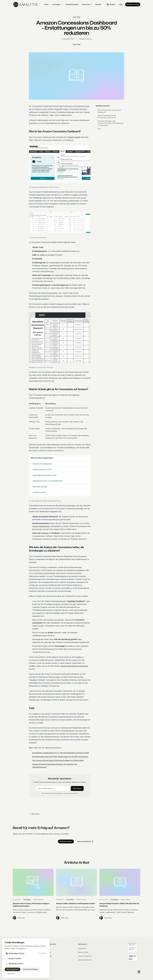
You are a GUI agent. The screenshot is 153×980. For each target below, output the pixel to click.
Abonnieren (77, 788)
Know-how (87, 4)
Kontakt (98, 4)
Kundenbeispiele (72, 4)
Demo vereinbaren (85, 841)
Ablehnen (10, 974)
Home (46, 4)
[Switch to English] (111, 4)
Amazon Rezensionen (41, 526)
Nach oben (34, 814)
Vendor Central (74, 137)
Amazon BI (82, 948)
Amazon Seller (83, 952)
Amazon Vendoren (85, 956)
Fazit (99, 129)
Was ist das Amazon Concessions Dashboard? (109, 111)
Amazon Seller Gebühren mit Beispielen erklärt (76, 903)
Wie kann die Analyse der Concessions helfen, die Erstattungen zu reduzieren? (111, 123)
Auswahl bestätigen (30, 969)
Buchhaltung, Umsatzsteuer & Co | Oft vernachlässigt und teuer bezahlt (61, 753)
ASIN (42, 255)
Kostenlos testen (133, 4)
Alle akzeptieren (12, 969)
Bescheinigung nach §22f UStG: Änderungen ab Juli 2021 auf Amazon (60, 757)
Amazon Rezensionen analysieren (74, 666)
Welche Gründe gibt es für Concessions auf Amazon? (107, 117)
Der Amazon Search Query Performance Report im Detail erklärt (58, 760)
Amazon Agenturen (85, 960)
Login (121, 4)
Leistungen (57, 4)
